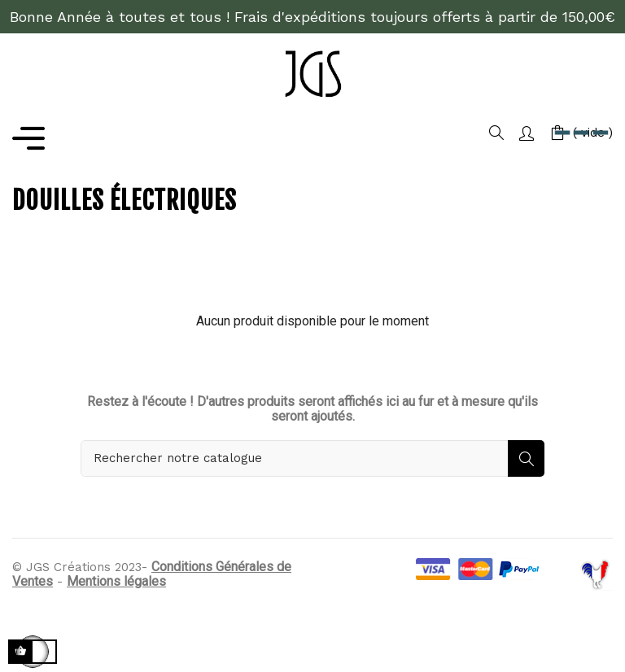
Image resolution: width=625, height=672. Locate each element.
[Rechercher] (312, 458)
